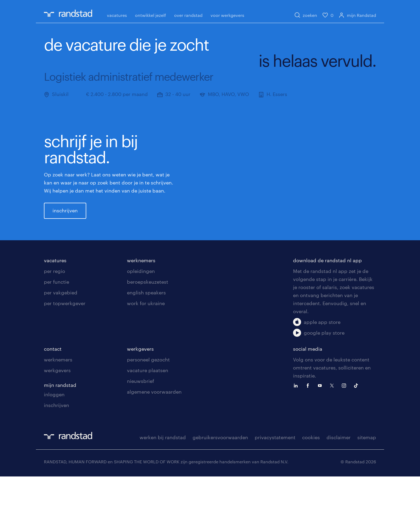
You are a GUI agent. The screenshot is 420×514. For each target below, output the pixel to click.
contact (53, 386)
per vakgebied (61, 330)
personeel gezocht (148, 397)
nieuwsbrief (140, 419)
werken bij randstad (163, 475)
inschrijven (65, 229)
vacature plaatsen (148, 408)
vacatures (117, 15)
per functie (57, 319)
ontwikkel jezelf (151, 15)
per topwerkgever (65, 341)
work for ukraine (146, 341)
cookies (311, 475)
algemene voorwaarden (154, 429)
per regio (55, 309)
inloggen (54, 432)
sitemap (367, 475)
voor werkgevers (227, 15)
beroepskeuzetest (148, 319)
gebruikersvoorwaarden (220, 475)
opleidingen (141, 309)
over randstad (188, 15)
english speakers (146, 330)
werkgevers (57, 408)
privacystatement (275, 475)
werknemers (141, 298)
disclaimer (339, 475)
